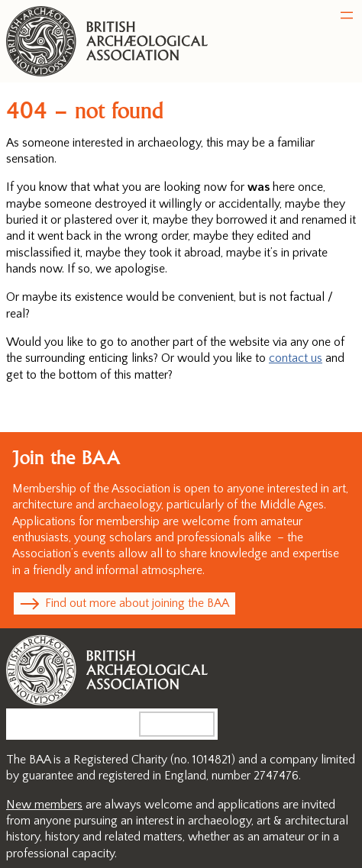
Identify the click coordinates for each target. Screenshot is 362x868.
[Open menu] (347, 15)
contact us (296, 358)
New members (44, 805)
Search (189, 724)
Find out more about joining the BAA (137, 603)
